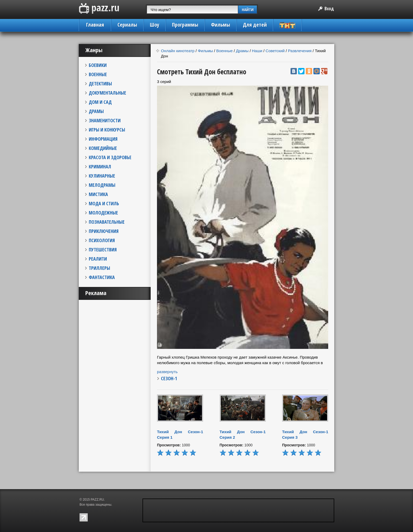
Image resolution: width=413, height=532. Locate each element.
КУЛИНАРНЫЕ (102, 176)
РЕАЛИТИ (98, 259)
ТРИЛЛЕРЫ (99, 268)
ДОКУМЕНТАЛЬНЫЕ (107, 93)
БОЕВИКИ (98, 65)
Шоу (155, 25)
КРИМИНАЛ (100, 167)
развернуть (167, 372)
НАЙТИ (248, 9)
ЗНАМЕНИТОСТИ (105, 120)
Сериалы (127, 25)
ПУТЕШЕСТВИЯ (103, 250)
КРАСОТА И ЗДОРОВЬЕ (110, 157)
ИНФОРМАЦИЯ (103, 139)
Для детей (255, 25)
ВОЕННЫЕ (98, 74)
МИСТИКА (98, 194)
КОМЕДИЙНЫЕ (103, 148)
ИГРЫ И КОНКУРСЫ (107, 130)
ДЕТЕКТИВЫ (100, 84)
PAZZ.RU (97, 500)
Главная (95, 25)
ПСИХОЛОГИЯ (102, 240)
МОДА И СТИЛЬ (104, 203)
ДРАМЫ (96, 111)
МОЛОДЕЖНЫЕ (103, 213)
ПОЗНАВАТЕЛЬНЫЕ (107, 222)
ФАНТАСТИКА (102, 277)
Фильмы (221, 25)
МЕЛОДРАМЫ (102, 185)
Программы (185, 25)
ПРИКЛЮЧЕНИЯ (104, 231)
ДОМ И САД (100, 102)
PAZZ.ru (99, 9)
